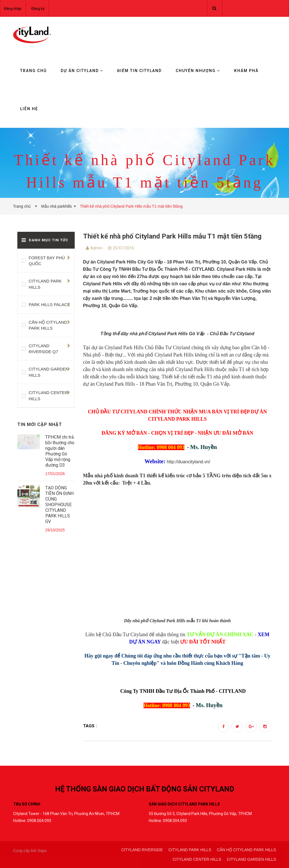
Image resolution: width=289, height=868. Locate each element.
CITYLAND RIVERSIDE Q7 (44, 349)
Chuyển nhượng (198, 71)
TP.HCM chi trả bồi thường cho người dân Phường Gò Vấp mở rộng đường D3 (60, 451)
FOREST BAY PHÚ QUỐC (47, 261)
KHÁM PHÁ (246, 71)
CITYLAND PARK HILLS (45, 284)
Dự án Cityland (82, 71)
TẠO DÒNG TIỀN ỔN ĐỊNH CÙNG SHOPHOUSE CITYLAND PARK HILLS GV (59, 505)
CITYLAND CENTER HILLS (48, 395)
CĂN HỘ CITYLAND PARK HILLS (48, 325)
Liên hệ (29, 109)
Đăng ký (38, 9)
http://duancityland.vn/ (189, 462)
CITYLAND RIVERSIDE (142, 850)
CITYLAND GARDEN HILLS (49, 372)
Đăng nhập (13, 9)
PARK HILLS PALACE (50, 305)
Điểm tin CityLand (139, 71)
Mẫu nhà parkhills (57, 206)
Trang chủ (33, 71)
